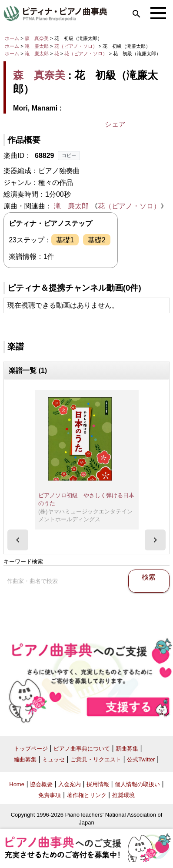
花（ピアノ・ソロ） (77, 46)
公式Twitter (141, 759)
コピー (69, 155)
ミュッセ (53, 759)
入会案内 (70, 784)
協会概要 (41, 784)
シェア (115, 124)
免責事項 (50, 795)
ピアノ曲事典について (82, 749)
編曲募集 (25, 759)
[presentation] (18, 540)
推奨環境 (123, 795)
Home (17, 784)
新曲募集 (127, 749)
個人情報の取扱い (137, 784)
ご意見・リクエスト (96, 759)
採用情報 (98, 784)
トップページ (31, 749)
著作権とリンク (87, 795)
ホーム (12, 38)
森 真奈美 (37, 38)
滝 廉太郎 (37, 46)
